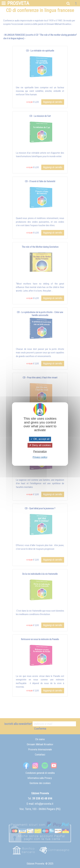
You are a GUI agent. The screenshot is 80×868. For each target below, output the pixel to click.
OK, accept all (40, 439)
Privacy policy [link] (40, 457)
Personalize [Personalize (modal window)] (40, 452)
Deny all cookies (40, 445)
